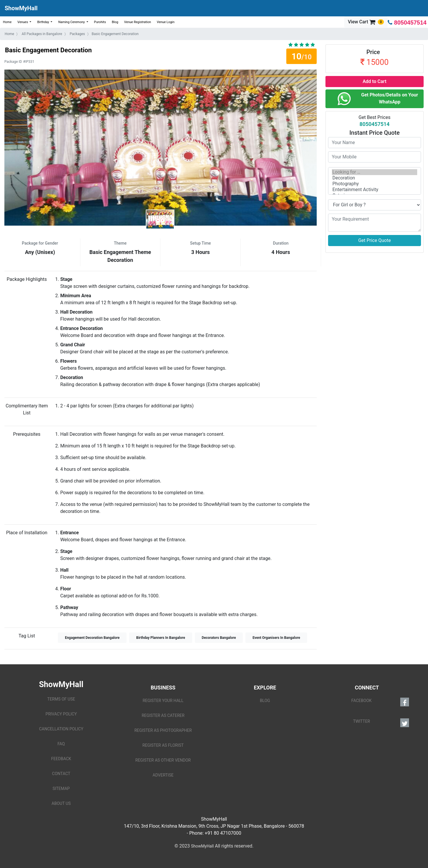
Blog (115, 22)
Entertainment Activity (375, 190)
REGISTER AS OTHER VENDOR (163, 760)
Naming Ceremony (72, 22)
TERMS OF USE (61, 699)
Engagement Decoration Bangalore (92, 638)
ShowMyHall (21, 8)
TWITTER (381, 723)
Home (7, 22)
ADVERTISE (163, 775)
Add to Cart (374, 81)
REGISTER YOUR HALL (163, 701)
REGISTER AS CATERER (163, 715)
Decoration (375, 178)
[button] (28, 148)
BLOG (265, 701)
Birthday (43, 22)
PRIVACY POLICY (61, 714)
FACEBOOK (380, 702)
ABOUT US (61, 803)
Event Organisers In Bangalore (276, 638)
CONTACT (61, 774)
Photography (375, 184)
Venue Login (166, 22)
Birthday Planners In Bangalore (161, 638)
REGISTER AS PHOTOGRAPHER (163, 730)
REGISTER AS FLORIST (163, 745)
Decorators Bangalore (219, 638)
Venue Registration (138, 22)
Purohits (100, 22)
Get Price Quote (375, 240)
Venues (23, 22)
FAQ (61, 744)
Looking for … (375, 172)
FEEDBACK (61, 759)
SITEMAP (61, 789)
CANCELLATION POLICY (61, 729)
